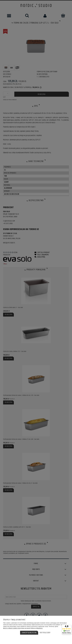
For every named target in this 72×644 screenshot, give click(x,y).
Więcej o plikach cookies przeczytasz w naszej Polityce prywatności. (23, 628)
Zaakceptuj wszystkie (29, 633)
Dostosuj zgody (45, 633)
